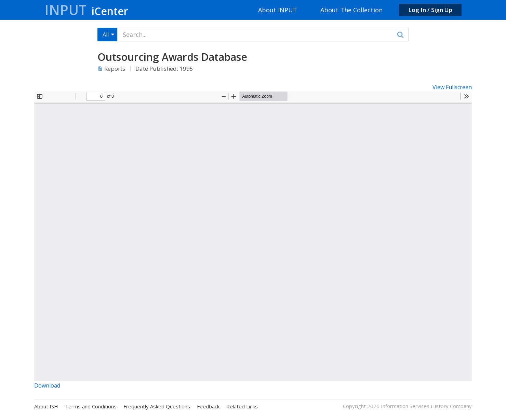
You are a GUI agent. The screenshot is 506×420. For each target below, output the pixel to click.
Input (86, 10)
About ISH (46, 407)
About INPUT (278, 10)
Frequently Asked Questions (157, 407)
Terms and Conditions (91, 407)
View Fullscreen (452, 87)
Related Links (242, 407)
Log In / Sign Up (430, 10)
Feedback (208, 407)
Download (47, 385)
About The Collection (351, 10)
